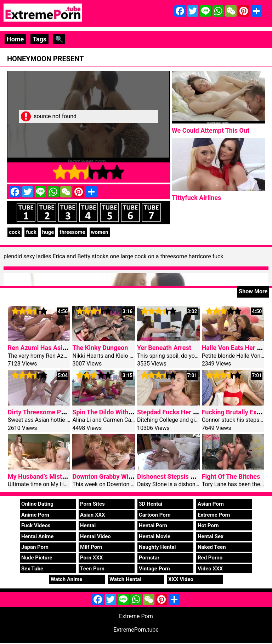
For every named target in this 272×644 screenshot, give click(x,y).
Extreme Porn (214, 515)
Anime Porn (35, 515)
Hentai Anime (37, 536)
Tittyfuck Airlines (196, 198)
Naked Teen (212, 547)
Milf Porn (91, 547)
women (100, 232)
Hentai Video (95, 536)
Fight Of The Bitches (231, 476)
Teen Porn (92, 569)
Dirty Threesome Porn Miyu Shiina (57, 412)
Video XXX (210, 569)
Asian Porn (211, 504)
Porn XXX (91, 558)
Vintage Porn (154, 569)
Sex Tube (32, 569)
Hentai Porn (153, 525)
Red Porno (210, 558)
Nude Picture (37, 558)
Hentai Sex (211, 536)
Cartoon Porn (155, 515)
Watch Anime (66, 579)
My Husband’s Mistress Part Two (55, 476)
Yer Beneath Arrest (164, 348)
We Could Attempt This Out (211, 130)
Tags (39, 39)
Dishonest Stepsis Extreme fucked (186, 476)
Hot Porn (208, 525)
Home (15, 39)
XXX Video (181, 579)
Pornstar (149, 558)
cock (15, 232)
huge (48, 232)
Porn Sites (92, 504)
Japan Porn (35, 547)
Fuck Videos (36, 525)
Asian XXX (92, 515)
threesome (72, 232)
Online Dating (37, 504)
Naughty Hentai (157, 547)
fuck (31, 232)
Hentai (88, 525)
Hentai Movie (155, 536)
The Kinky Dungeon (100, 348)
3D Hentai (151, 504)
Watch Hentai (125, 579)
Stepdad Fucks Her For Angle (179, 412)
